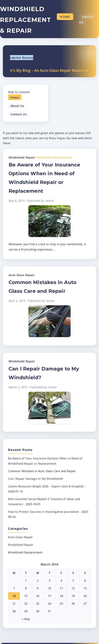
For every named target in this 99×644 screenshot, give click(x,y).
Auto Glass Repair (21, 275)
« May (26, 619)
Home (65, 17)
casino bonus (22, 58)
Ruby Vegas (57, 138)
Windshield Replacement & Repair (26, 20)
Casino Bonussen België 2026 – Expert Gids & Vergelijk (46, 486)
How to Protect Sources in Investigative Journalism (43, 512)
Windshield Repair (22, 157)
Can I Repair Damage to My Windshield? (36, 479)
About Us (87, 20)
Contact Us (19, 114)
